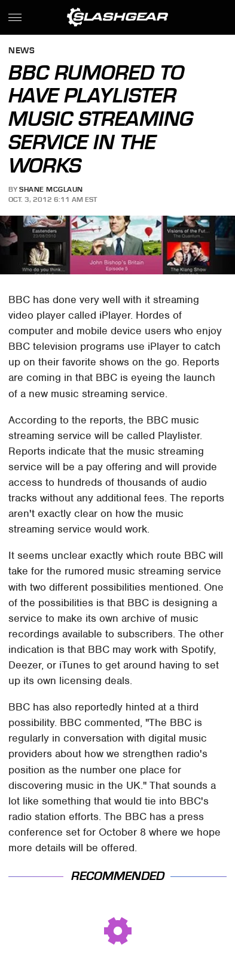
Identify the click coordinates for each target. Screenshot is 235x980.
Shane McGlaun (51, 189)
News (22, 51)
